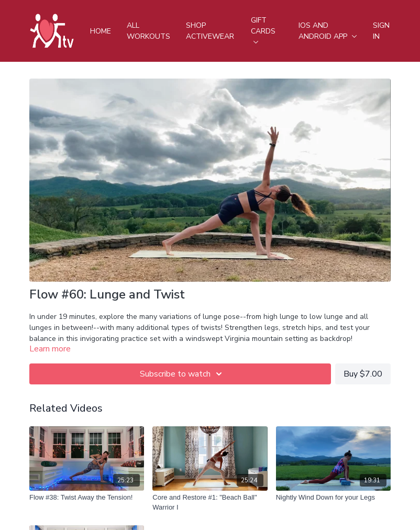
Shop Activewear (210, 31)
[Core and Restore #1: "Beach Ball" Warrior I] (210, 503)
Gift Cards (263, 29)
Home (101, 31)
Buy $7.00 (363, 374)
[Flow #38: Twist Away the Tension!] (87, 498)
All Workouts (148, 31)
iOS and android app (328, 31)
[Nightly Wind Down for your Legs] (333, 498)
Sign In (381, 31)
